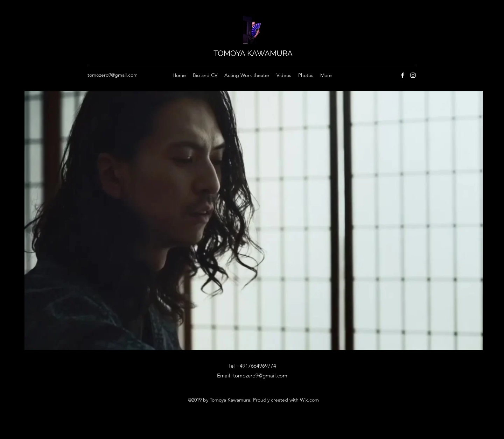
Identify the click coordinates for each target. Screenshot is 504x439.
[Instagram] (413, 75)
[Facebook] (402, 75)
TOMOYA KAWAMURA (253, 53)
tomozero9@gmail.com (113, 75)
